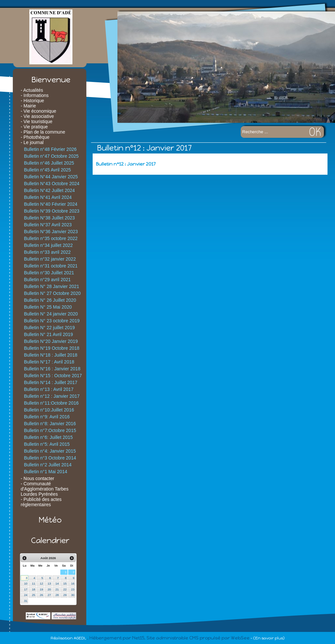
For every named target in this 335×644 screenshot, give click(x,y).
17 (26, 589)
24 (26, 595)
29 (65, 595)
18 (34, 589)
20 (49, 589)
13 (49, 584)
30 (73, 595)
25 (34, 595)
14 (57, 584)
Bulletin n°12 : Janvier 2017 (126, 164)
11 (34, 584)
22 (65, 589)
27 (49, 595)
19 (41, 589)
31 (26, 601)
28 (57, 595)
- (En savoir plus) (267, 638)
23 (73, 589)
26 (41, 595)
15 (65, 584)
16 (73, 584)
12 (41, 584)
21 (57, 589)
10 (26, 584)
